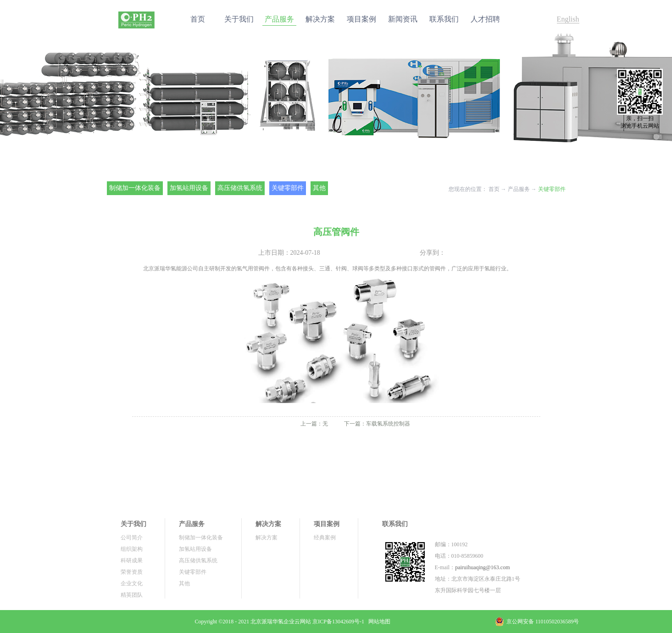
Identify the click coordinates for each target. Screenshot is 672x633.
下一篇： (377, 424)
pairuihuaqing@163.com (482, 567)
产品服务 (519, 189)
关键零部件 (552, 189)
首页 (198, 19)
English (568, 19)
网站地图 (378, 622)
